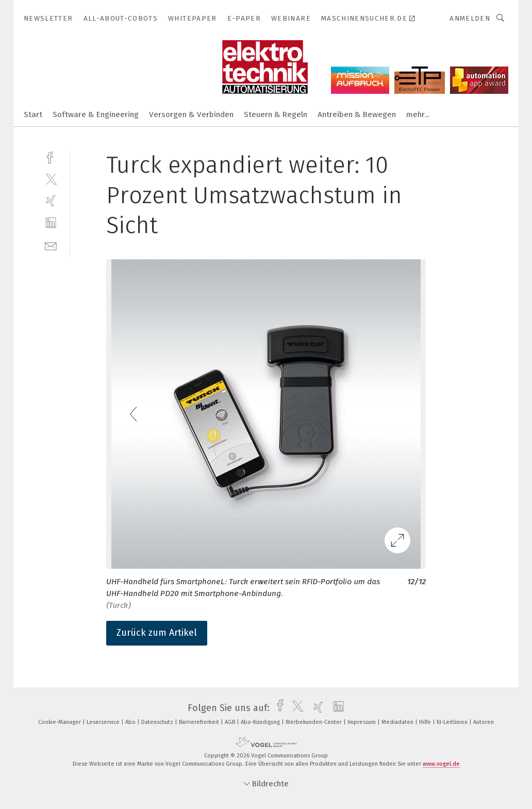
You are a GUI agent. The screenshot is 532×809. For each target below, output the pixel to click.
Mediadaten (398, 722)
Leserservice (104, 722)
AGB (231, 722)
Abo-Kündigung (261, 722)
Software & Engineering (96, 114)
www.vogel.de (441, 764)
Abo (131, 722)
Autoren (484, 722)
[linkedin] (51, 223)
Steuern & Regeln (276, 114)
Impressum (362, 722)
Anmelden (470, 18)
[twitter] (51, 179)
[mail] (51, 245)
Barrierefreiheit (200, 722)
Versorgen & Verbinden (191, 114)
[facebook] (51, 156)
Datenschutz (158, 722)
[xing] (51, 201)
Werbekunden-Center (314, 722)
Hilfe (426, 722)
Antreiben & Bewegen (357, 114)
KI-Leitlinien (453, 722)
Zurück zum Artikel (157, 633)
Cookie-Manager (60, 722)
